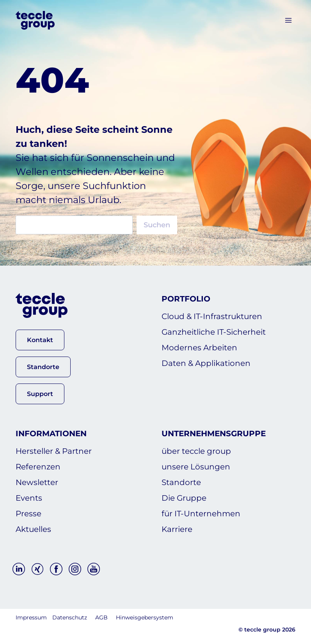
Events (29, 498)
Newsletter (37, 482)
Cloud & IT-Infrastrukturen (212, 316)
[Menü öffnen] (288, 20)
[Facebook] (56, 569)
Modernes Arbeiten (199, 348)
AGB (101, 617)
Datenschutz (70, 617)
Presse (28, 514)
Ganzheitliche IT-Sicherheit (214, 332)
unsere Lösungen (196, 467)
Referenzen (38, 467)
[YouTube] (94, 569)
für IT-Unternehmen (201, 514)
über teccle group (196, 451)
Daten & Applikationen (206, 363)
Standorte (181, 482)
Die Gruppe (184, 498)
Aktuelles (33, 529)
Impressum (31, 617)
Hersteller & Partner (54, 451)
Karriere (177, 529)
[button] (40, 340)
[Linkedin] (19, 569)
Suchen (157, 225)
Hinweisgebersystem (145, 617)
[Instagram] (75, 569)
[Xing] (37, 569)
